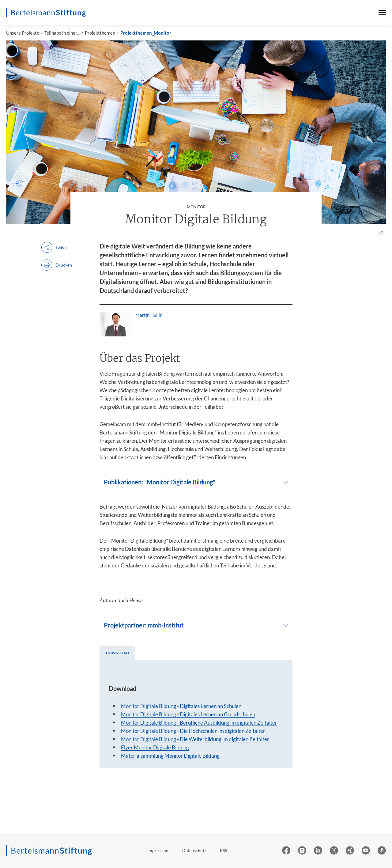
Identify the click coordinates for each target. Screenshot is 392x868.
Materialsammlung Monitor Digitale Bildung (170, 756)
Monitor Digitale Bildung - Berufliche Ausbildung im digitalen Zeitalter (199, 723)
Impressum (158, 850)
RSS (223, 850)
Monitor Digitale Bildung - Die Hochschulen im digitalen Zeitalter (193, 731)
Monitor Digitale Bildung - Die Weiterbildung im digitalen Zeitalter (195, 739)
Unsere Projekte (23, 33)
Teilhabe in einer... (62, 33)
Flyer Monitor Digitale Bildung (155, 747)
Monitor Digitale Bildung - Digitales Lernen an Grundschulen (188, 714)
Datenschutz (194, 850)
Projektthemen (100, 33)
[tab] (117, 653)
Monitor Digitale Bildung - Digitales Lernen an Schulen (181, 706)
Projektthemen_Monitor (146, 33)
